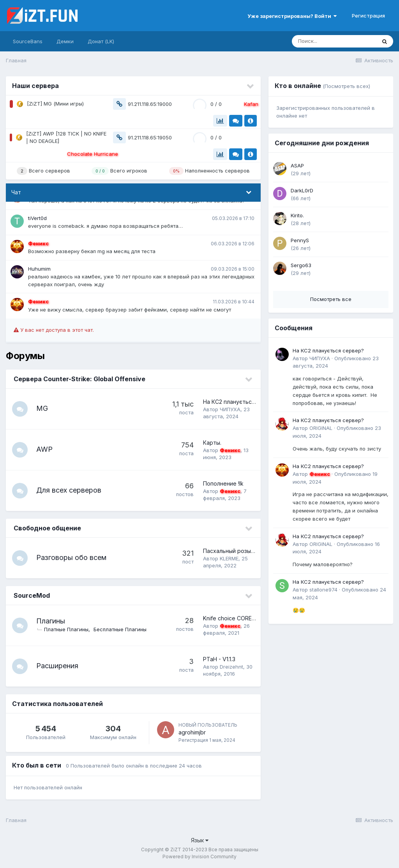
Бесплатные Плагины (120, 629)
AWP (44, 449)
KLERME (229, 558)
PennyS (300, 240)
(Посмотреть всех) (346, 86)
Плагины (51, 621)
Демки (65, 41)
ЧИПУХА (230, 409)
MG (42, 408)
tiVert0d (37, 218)
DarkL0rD (302, 190)
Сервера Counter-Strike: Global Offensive (79, 379)
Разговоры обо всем (71, 557)
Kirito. (297, 215)
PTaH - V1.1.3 (219, 659)
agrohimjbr (192, 732)
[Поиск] (334, 41)
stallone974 (323, 590)
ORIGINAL (321, 428)
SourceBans (28, 41)
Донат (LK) (101, 41)
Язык (200, 840)
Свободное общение (47, 528)
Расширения (57, 666)
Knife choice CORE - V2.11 (236, 618)
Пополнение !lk (223, 483)
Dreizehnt (231, 667)
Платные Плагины (66, 629)
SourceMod (32, 595)
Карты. (212, 443)
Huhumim (39, 269)
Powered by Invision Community (199, 857)
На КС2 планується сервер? (241, 402)
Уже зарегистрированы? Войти (292, 16)
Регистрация (368, 16)
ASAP (297, 166)
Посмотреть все (331, 299)
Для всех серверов (69, 490)
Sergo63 (301, 265)
